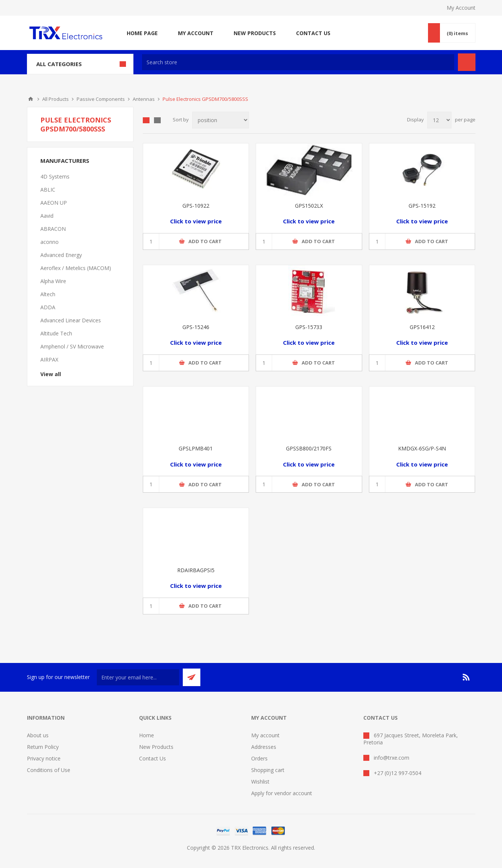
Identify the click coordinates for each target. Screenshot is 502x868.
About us (38, 735)
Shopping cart (268, 770)
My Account (461, 8)
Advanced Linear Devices (71, 320)
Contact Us (153, 758)
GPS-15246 (196, 327)
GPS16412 (422, 327)
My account (265, 735)
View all (51, 374)
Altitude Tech (56, 333)
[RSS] (466, 677)
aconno (50, 242)
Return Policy (43, 747)
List (157, 120)
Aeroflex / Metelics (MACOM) (76, 268)
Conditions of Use (49, 770)
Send (192, 677)
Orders (259, 758)
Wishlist (260, 782)
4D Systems (55, 176)
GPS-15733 (309, 327)
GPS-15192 (422, 206)
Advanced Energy (61, 255)
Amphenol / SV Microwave (72, 346)
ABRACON (53, 229)
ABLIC (48, 190)
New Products (156, 747)
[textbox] (298, 62)
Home (31, 99)
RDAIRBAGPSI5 (196, 570)
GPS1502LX (309, 206)
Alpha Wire (53, 281)
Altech (48, 294)
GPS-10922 (196, 206)
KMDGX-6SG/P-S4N (422, 448)
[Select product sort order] (221, 120)
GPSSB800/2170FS (309, 448)
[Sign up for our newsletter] (138, 677)
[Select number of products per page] (439, 120)
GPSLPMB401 (196, 448)
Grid (146, 120)
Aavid (47, 216)
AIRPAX (49, 359)
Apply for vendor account (282, 793)
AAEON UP (54, 203)
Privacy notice (44, 758)
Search (467, 62)
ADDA (48, 307)
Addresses (264, 747)
